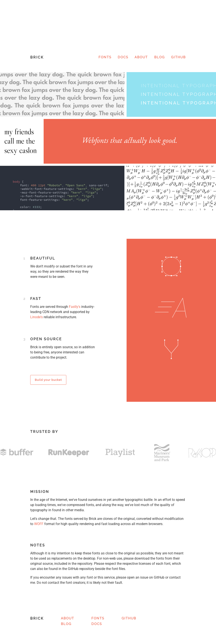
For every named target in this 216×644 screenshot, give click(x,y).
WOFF (39, 524)
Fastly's (75, 307)
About (141, 57)
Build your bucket (48, 380)
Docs (123, 57)
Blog (160, 57)
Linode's (37, 317)
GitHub (178, 57)
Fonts (105, 57)
